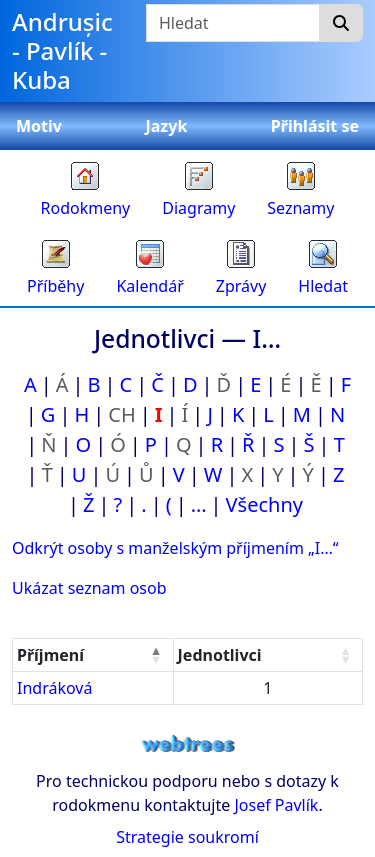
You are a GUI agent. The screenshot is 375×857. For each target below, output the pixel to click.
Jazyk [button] (166, 126)
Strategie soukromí (187, 837)
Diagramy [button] (198, 208)
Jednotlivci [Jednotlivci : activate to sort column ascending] (220, 655)
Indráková (54, 688)
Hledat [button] (323, 286)
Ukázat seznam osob (89, 588)
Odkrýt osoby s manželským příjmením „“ (175, 548)
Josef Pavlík (276, 805)
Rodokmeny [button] (86, 208)
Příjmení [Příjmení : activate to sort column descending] (50, 655)
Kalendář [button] (149, 286)
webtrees (188, 744)
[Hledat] (341, 23)
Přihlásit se (315, 126)
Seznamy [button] (300, 208)
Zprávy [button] (241, 286)
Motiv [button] (39, 126)
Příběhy (55, 286)
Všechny (264, 504)
